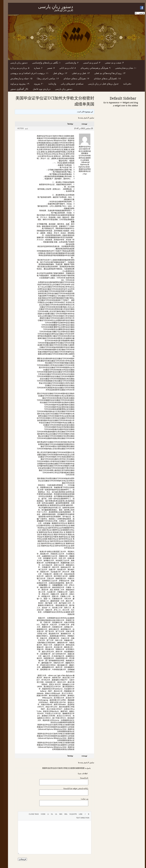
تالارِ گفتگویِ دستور (16, 89)
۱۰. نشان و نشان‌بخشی (123, 68)
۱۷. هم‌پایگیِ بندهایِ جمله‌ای (73, 78)
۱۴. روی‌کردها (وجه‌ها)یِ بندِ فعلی (106, 73)
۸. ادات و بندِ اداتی (64, 68)
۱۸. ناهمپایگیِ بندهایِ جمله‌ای (104, 78)
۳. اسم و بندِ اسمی (88, 63)
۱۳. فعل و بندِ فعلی (77, 73)
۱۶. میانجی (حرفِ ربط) (44, 78)
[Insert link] (77, 814)
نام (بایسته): (81, 778)
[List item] (45, 814)
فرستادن (19, 859)
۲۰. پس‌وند (35, 84)
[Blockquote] (70, 814)
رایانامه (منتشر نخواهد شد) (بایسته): (72, 788)
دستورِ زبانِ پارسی (15, 63)
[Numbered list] (49, 814)
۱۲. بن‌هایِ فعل (57, 73)
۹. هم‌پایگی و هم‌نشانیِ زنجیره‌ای (92, 68)
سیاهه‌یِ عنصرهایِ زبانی (69, 84)
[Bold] (85, 814)
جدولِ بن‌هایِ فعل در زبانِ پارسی (100, 84)
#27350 (17, 128)
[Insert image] (57, 814)
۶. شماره (35, 68)
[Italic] (82, 814)
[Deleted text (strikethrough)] (63, 814)
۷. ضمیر (47, 68)
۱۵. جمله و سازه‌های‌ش (18, 78)
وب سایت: (81, 799)
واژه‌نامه (49, 84)
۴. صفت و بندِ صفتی (111, 63)
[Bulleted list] (53, 814)
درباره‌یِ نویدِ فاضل (38, 89)
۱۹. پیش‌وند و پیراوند (16, 84)
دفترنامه (124, 84)
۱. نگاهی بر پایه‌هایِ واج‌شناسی (43, 63)
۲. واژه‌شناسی (68, 63)
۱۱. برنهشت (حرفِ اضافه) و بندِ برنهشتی (26, 73)
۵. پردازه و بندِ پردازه (16, 68)
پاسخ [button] (23, 129)
